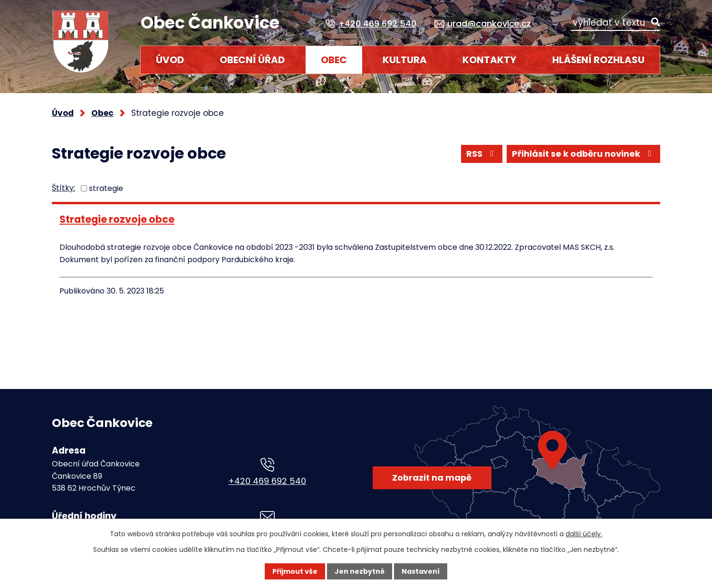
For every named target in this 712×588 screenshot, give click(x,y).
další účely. (584, 534)
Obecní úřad (252, 60)
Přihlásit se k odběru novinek (583, 154)
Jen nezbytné (360, 571)
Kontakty (489, 60)
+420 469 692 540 (267, 481)
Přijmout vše (295, 571)
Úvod (170, 60)
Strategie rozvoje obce (117, 219)
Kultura (405, 60)
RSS (482, 154)
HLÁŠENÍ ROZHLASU (598, 60)
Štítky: (63, 188)
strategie (106, 188)
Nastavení (421, 571)
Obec (334, 60)
